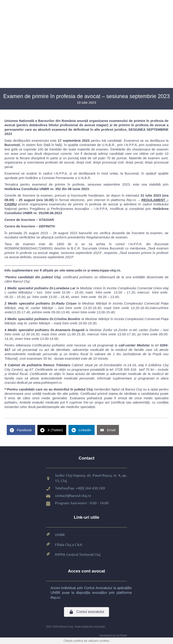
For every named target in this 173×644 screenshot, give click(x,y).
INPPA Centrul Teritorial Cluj (78, 554)
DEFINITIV (47, 226)
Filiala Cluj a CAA (69, 544)
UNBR (60, 534)
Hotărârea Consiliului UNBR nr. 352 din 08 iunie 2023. (47, 189)
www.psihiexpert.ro (48, 383)
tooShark (122, 635)
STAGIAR (46, 220)
